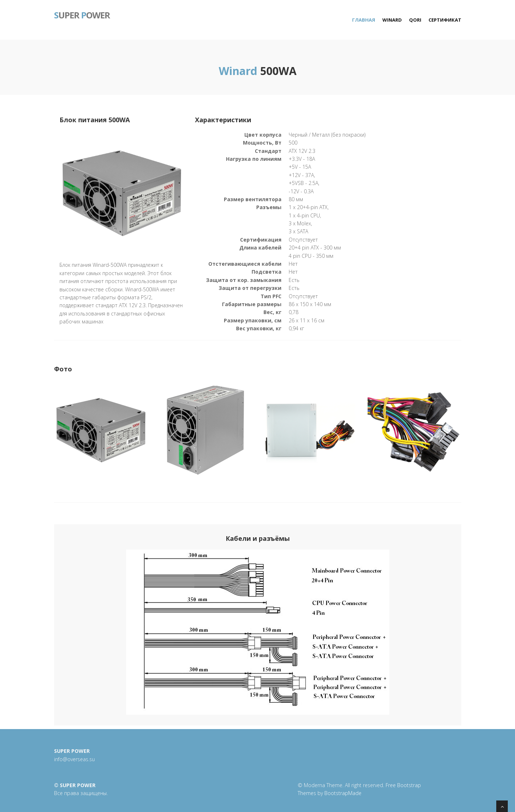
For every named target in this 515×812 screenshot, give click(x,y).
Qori (415, 20)
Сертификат (445, 20)
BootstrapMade (343, 793)
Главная (364, 20)
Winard (392, 20)
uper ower (82, 14)
